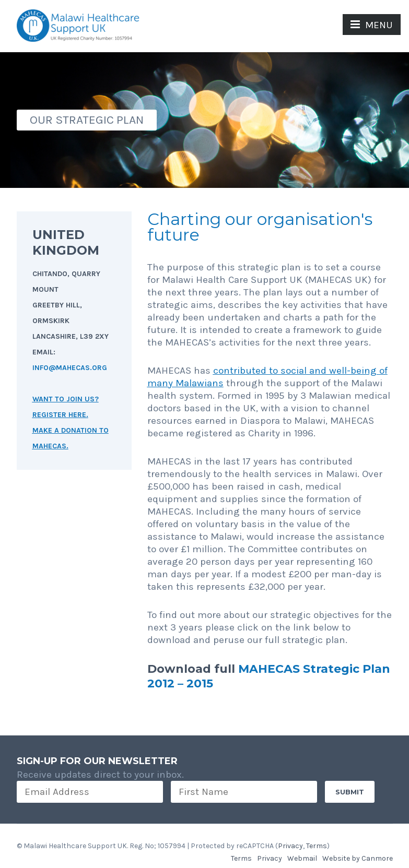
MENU (372, 25)
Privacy (290, 846)
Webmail (302, 858)
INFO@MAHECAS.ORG (70, 368)
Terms (317, 846)
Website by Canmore (358, 858)
